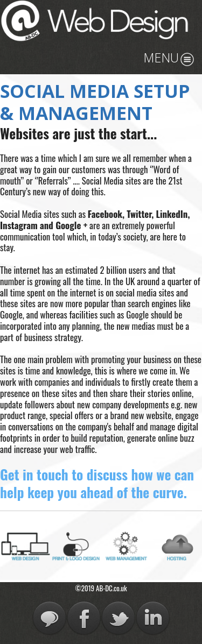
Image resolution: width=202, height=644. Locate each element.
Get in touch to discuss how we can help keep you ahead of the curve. (97, 483)
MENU (169, 58)
